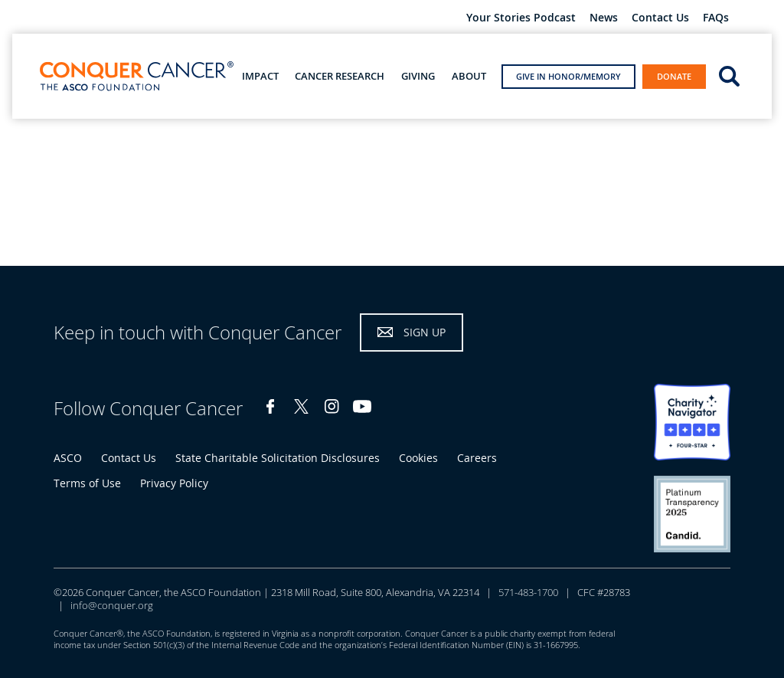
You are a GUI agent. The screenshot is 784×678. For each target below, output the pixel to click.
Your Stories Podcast (521, 18)
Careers (477, 458)
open (729, 75)
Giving (418, 76)
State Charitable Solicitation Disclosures (278, 458)
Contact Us (660, 18)
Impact (260, 76)
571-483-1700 (528, 592)
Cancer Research (340, 76)
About (469, 76)
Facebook (270, 406)
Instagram (332, 406)
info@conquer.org (112, 605)
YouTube (362, 406)
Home (27, 142)
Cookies (418, 458)
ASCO (68, 458)
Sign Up (425, 332)
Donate (674, 76)
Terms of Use (87, 483)
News (604, 18)
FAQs (716, 18)
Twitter (301, 406)
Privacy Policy (174, 483)
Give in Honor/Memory (568, 76)
